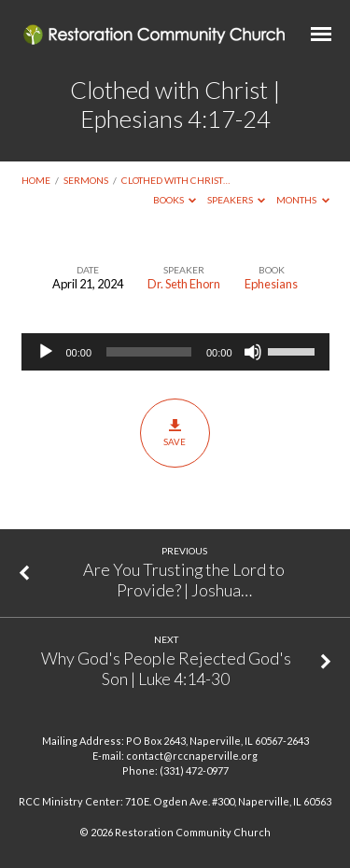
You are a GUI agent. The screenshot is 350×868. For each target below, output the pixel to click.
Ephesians (271, 284)
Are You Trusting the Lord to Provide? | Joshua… (184, 580)
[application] (175, 352)
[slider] (149, 352)
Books (175, 200)
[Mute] (253, 352)
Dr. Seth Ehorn (184, 284)
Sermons (86, 180)
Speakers (237, 200)
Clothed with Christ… (175, 180)
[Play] (46, 352)
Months (303, 200)
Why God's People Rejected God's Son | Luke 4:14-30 (166, 668)
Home (36, 180)
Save (175, 432)
